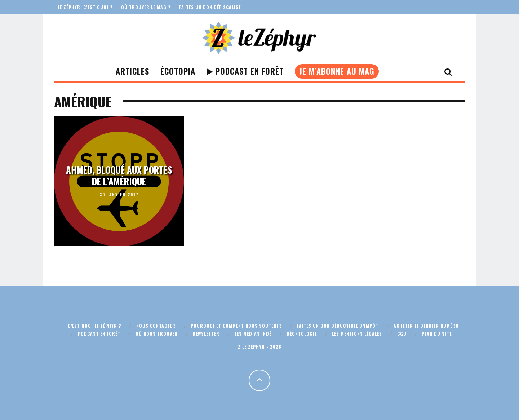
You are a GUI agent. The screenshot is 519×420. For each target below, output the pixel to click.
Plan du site (437, 334)
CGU (402, 334)
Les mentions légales (357, 334)
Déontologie (302, 334)
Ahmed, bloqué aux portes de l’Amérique (119, 176)
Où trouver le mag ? (146, 7)
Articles (132, 71)
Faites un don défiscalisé (210, 7)
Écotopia (178, 71)
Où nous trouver (157, 334)
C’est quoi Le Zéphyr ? (94, 326)
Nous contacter (156, 326)
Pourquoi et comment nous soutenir (236, 326)
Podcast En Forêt (245, 71)
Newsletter (206, 334)
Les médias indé (253, 334)
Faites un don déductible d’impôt (338, 326)
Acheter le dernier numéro (426, 326)
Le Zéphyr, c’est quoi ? (85, 7)
